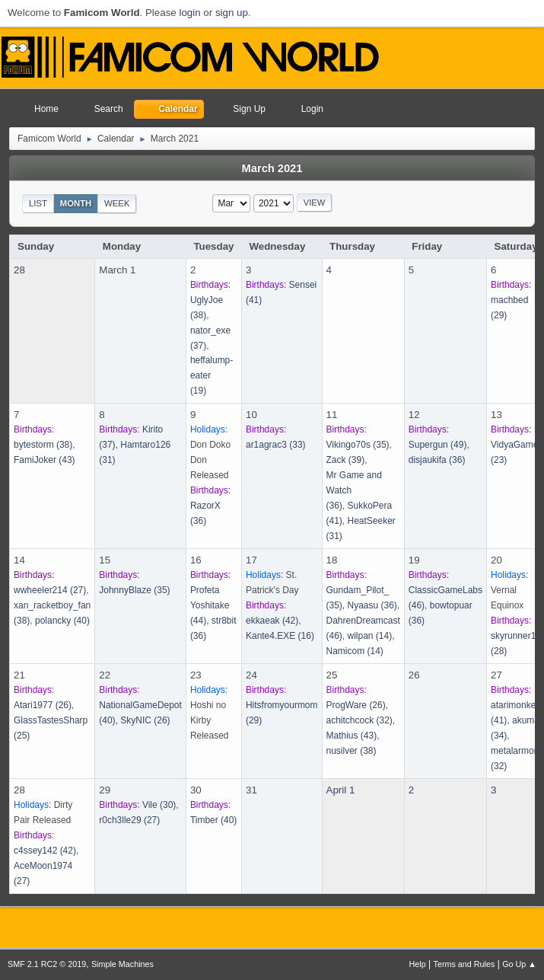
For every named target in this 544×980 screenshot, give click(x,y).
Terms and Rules (464, 964)
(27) (50, 590)
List (38, 203)
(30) (159, 805)
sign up (232, 13)
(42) (272, 621)
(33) (276, 445)
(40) (62, 621)
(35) (358, 445)
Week (117, 203)
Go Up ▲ (519, 964)
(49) (438, 445)
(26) (43, 705)
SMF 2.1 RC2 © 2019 (47, 964)
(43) (45, 460)
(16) (280, 636)
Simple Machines (122, 964)
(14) (370, 636)
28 (19, 270)
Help (418, 964)
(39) (346, 460)
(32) (359, 720)
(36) (437, 460)
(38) (43, 445)
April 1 (341, 790)
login (189, 13)
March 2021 (272, 168)
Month (76, 203)
